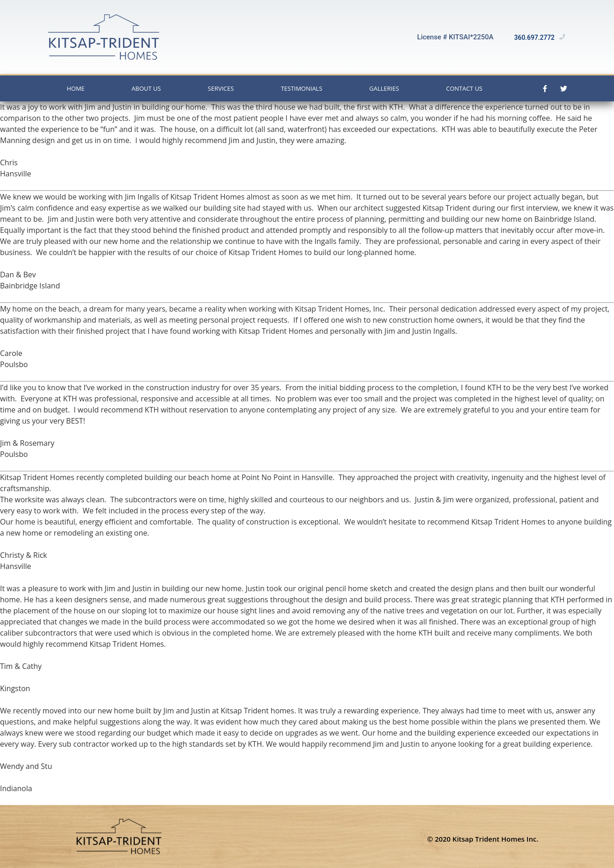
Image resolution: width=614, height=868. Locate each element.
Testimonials (302, 88)
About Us (146, 88)
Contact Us (464, 88)
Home (76, 88)
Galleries (384, 88)
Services (221, 88)
